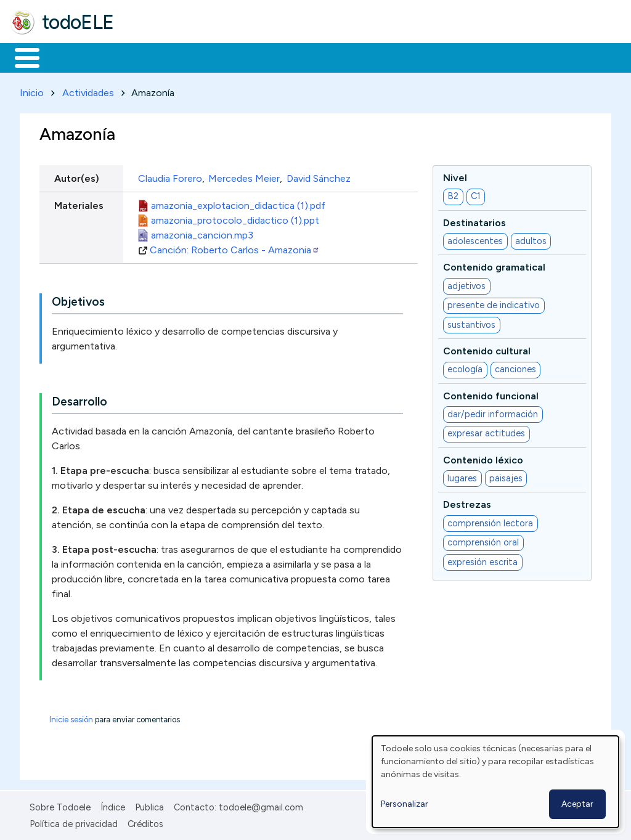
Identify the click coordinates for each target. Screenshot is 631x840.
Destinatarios (474, 220)
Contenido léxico (483, 458)
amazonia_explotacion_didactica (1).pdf (238, 203)
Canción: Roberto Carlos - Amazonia (235, 247)
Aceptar (577, 804)
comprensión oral (483, 540)
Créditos (145, 822)
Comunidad (451, 57)
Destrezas (467, 503)
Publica (149, 805)
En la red (291, 57)
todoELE (78, 22)
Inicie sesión (71, 718)
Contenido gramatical (494, 265)
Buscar (506, 57)
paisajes (506, 476)
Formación (149, 57)
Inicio (21, 57)
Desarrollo (79, 400)
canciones (515, 367)
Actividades (88, 90)
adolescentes (475, 239)
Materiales (69, 57)
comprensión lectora (490, 521)
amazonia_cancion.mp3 (202, 233)
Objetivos (78, 300)
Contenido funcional (491, 393)
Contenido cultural (487, 349)
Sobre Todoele (60, 805)
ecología (465, 367)
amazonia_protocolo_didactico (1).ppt (235, 218)
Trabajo (222, 57)
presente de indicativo (494, 303)
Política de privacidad (74, 822)
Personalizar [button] (405, 804)
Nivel (455, 175)
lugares (462, 476)
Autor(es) (77, 176)
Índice (113, 805)
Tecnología (368, 57)
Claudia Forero (170, 176)
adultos (531, 239)
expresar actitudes (486, 431)
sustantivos (471, 322)
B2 (453, 194)
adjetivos (466, 283)
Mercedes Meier (244, 176)
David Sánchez (319, 176)
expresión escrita (482, 560)
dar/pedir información (493, 412)
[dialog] (495, 782)
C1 (476, 194)
